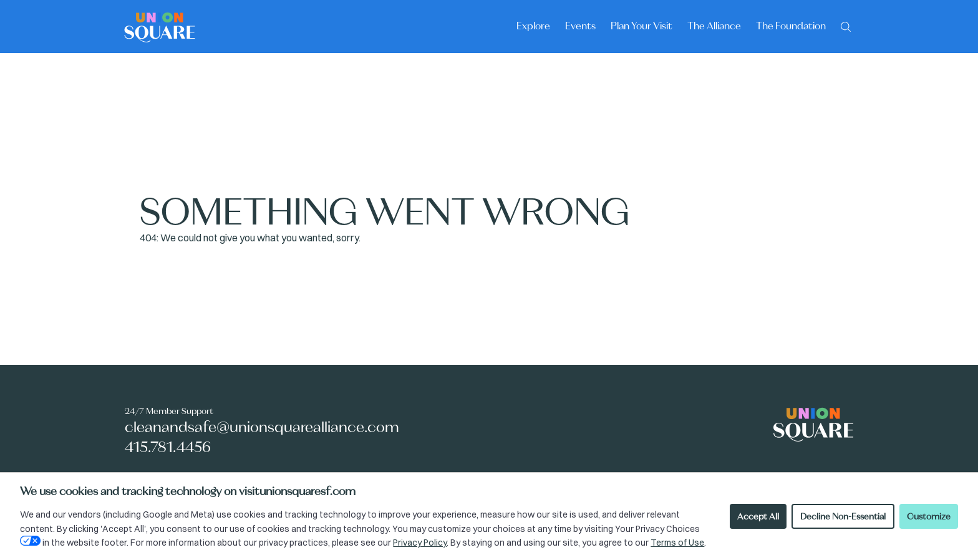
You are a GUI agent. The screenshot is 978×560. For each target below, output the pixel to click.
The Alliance (714, 26)
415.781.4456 (168, 447)
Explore (533, 26)
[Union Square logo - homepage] (160, 27)
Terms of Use (677, 543)
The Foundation (791, 26)
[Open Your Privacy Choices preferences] (30, 541)
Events (580, 26)
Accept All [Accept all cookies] (758, 516)
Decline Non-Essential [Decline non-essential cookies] (843, 516)
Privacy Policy (420, 543)
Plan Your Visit (642, 26)
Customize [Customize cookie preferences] (929, 516)
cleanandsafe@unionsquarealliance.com (262, 427)
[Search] (846, 26)
